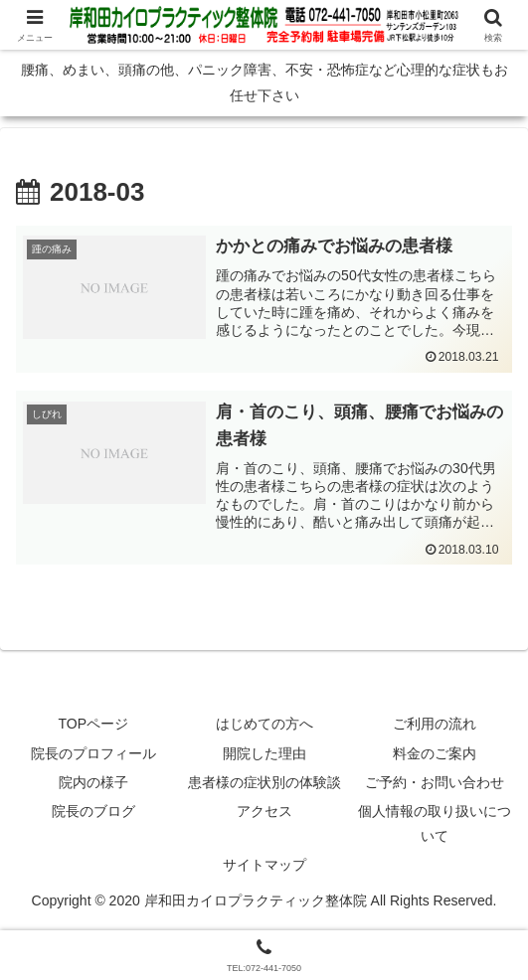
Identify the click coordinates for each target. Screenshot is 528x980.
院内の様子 (93, 783)
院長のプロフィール (93, 754)
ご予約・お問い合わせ (435, 783)
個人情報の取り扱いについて (435, 824)
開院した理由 (264, 754)
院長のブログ (93, 812)
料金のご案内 (435, 754)
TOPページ (94, 726)
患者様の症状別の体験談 (264, 783)
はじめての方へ (264, 726)
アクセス (264, 812)
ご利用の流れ (435, 726)
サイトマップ (264, 867)
